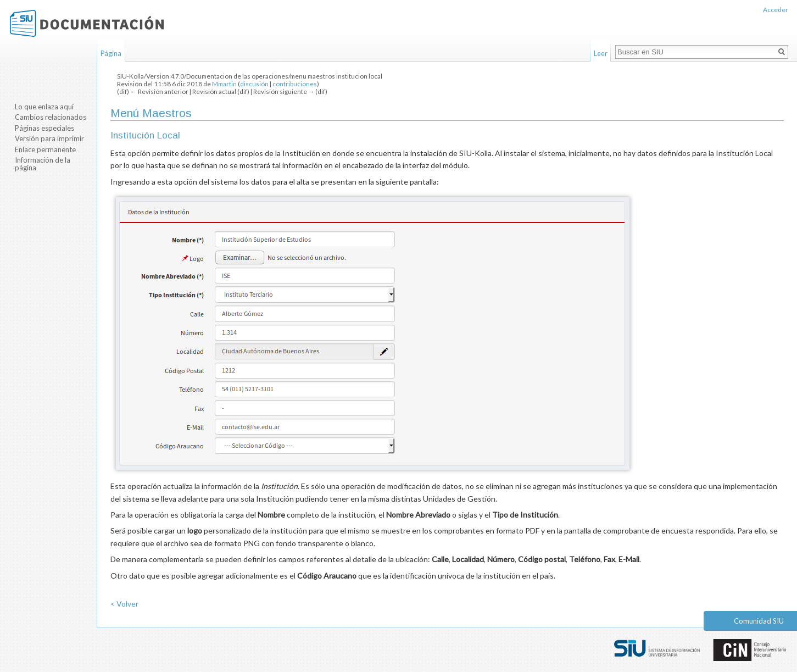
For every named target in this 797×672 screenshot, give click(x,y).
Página (111, 53)
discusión (254, 84)
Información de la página (43, 164)
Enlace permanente (45, 149)
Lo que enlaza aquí (44, 107)
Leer (601, 53)
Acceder (776, 10)
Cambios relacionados (51, 117)
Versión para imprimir (49, 138)
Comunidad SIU (759, 621)
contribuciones (295, 84)
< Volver (124, 604)
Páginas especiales (44, 128)
